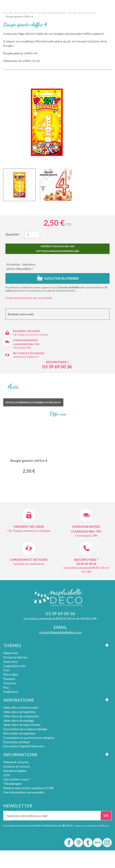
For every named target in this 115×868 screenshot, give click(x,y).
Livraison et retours (17, 766)
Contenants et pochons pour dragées (29, 738)
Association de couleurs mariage (25, 729)
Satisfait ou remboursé (26, 357)
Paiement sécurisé (26, 331)
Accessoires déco (25, 13)
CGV (7, 775)
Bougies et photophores (52, 13)
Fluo (6, 687)
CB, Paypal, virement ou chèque (31, 335)
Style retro (11, 662)
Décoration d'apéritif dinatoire (24, 746)
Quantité (12, 234)
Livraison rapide (25, 340)
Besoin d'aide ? (57, 362)
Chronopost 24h (22, 348)
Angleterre (11, 692)
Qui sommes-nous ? (17, 779)
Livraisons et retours (29, 560)
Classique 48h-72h (26, 344)
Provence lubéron (15, 657)
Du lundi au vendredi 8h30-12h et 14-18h (86, 570)
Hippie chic (11, 653)
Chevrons (10, 683)
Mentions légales (15, 771)
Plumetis (9, 679)
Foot (6, 670)
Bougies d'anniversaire (82, 13)
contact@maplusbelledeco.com (60, 632)
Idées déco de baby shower (22, 725)
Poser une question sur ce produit (29, 298)
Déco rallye (11, 674)
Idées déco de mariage (19, 720)
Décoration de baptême (19, 733)
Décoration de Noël (16, 742)
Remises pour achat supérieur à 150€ (28, 788)
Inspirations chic (14, 666)
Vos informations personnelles (24, 792)
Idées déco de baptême (19, 712)
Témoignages (13, 784)
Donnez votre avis (21, 314)
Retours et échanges (29, 353)
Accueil (8, 13)
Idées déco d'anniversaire (21, 707)
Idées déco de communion (21, 716)
